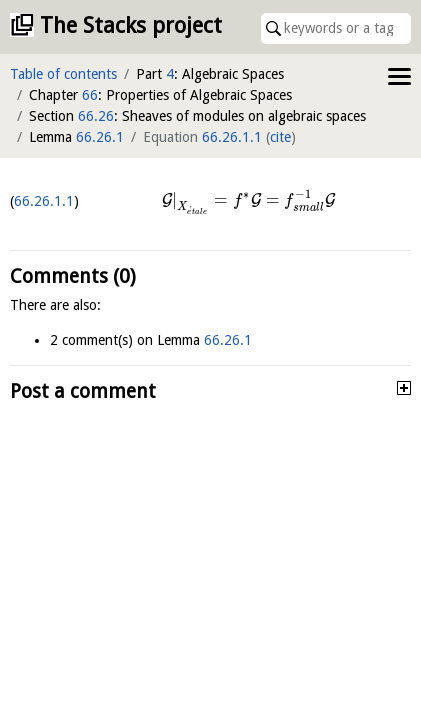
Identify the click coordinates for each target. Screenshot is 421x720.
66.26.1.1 (232, 137)
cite (280, 137)
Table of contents (63, 74)
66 (90, 95)
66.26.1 (100, 137)
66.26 (96, 116)
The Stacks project (131, 25)
